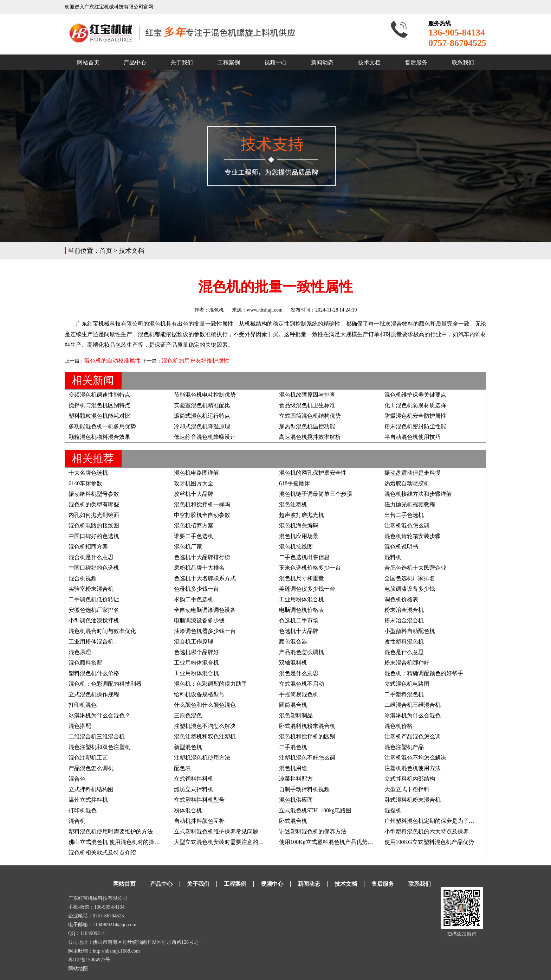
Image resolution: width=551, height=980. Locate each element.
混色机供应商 (296, 800)
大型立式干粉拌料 (407, 789)
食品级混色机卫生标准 (307, 405)
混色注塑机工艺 (88, 758)
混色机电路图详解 (196, 473)
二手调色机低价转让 (94, 599)
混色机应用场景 (299, 536)
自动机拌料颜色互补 (199, 821)
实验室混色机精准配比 (202, 405)
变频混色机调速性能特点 (99, 395)
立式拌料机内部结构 (410, 779)
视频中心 (275, 62)
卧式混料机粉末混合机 (307, 726)
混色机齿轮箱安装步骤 (413, 536)
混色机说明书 (401, 547)
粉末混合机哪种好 (407, 663)
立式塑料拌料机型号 (199, 800)
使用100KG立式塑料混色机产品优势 (429, 842)
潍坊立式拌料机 (194, 789)
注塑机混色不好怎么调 (307, 758)
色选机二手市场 (299, 620)
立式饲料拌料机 (194, 779)
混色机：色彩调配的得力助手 (210, 684)
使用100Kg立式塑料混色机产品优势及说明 (332, 842)
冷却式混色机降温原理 (202, 426)
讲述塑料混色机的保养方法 (313, 831)
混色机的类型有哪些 (94, 504)
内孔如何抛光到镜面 (94, 515)
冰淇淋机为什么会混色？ (99, 715)
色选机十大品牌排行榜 (202, 557)
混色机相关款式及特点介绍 (102, 853)
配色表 (182, 768)
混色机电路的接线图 (94, 526)
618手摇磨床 (294, 483)
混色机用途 (293, 768)
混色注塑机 (293, 504)
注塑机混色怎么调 (407, 526)
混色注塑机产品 (404, 747)
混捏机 (393, 810)
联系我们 (463, 62)
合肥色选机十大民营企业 (415, 568)
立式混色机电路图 (407, 684)
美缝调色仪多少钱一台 (307, 589)
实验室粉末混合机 (91, 589)
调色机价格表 (401, 599)
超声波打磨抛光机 (302, 515)
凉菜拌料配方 (296, 779)
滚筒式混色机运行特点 (202, 416)
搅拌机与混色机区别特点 (99, 405)
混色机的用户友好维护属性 (195, 361)
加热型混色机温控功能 (307, 426)
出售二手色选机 (404, 515)
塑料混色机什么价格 (94, 673)
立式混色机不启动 (302, 684)
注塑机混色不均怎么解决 (205, 726)
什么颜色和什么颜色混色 (205, 705)
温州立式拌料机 (88, 800)
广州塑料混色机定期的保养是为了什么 (432, 821)
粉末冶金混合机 (404, 610)
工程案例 (229, 62)
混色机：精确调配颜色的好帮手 (424, 673)
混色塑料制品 (296, 715)
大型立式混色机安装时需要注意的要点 (222, 842)
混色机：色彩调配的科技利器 (105, 684)
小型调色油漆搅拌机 (94, 620)
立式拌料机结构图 (91, 789)
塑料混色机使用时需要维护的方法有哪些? (120, 831)
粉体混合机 (188, 810)
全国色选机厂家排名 (410, 578)
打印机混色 (83, 705)
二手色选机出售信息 (304, 557)
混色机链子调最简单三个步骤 (316, 494)
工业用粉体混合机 (302, 599)
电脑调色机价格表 (302, 610)
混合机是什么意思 (91, 557)
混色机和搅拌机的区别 (307, 736)
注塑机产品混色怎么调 (413, 736)
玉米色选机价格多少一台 (310, 568)
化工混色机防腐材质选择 (415, 405)
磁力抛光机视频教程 (410, 504)
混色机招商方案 (194, 526)
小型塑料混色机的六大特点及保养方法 (432, 831)
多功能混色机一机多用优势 (102, 426)
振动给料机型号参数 (94, 494)
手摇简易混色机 (299, 694)
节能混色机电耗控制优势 (205, 395)
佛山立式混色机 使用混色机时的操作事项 (120, 842)
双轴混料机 (293, 663)
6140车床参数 (85, 483)
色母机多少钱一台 (196, 589)
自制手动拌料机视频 (304, 789)
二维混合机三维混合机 (413, 705)
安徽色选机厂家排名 (94, 610)
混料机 (393, 557)
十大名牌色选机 (88, 473)
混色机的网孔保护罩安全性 (313, 473)
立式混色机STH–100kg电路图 (315, 810)
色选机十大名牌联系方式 (205, 578)
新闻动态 (322, 62)
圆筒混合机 (293, 705)
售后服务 (416, 62)
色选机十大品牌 (299, 631)
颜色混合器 (293, 642)
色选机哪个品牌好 (196, 652)
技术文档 (369, 62)
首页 (106, 251)
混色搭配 (80, 726)
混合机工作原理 (194, 642)
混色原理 (80, 652)
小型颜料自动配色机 (410, 631)
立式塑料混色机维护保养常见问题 (216, 831)
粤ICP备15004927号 (89, 960)
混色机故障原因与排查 (307, 395)
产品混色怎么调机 (302, 652)
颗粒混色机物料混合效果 (99, 437)
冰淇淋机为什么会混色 (413, 715)
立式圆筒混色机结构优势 (310, 416)
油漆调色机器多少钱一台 (205, 631)
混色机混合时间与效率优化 (102, 631)
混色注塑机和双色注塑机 (205, 736)
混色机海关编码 (299, 526)
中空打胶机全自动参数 (202, 515)
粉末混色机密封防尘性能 (415, 426)
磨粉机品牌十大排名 (199, 568)
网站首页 (88, 62)
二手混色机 (293, 747)
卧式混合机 (293, 821)
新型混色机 (188, 747)
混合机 (77, 821)
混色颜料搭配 (85, 663)
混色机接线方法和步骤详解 (418, 494)
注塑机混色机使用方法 (202, 758)
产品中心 (135, 62)
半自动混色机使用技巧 (413, 437)
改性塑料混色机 (404, 642)
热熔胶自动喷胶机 (407, 483)
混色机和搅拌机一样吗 (202, 504)
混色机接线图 (296, 547)
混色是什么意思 (404, 652)
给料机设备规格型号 (199, 694)
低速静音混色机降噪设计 (205, 437)
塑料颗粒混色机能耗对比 (99, 416)
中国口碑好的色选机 (94, 536)
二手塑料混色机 (404, 694)
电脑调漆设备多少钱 (410, 589)
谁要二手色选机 (194, 536)
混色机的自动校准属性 (112, 361)
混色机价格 (398, 726)
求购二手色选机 (194, 599)
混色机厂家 (188, 547)
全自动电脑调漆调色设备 (205, 610)
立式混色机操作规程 (94, 694)
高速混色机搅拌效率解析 (310, 437)
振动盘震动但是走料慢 (413, 473)
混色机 (216, 310)
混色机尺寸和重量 (302, 578)
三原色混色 (188, 715)
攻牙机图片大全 (194, 483)
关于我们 (182, 62)
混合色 (77, 779)
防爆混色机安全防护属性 (415, 416)
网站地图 (78, 969)
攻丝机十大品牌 (194, 494)
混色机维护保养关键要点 (415, 395)
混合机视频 (83, 578)
